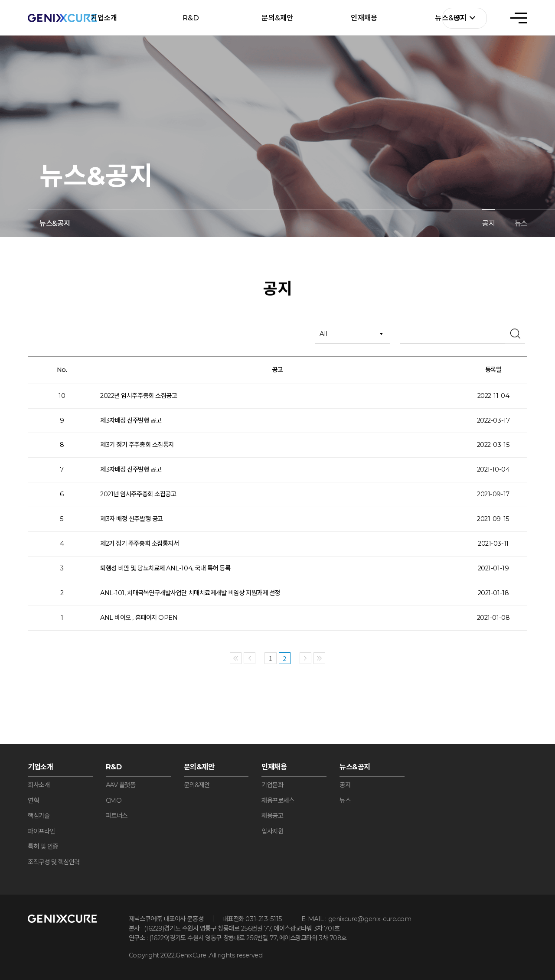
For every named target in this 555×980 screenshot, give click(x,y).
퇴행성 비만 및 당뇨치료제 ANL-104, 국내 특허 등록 (165, 568)
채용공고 (272, 816)
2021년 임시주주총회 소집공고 (138, 494)
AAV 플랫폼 (121, 785)
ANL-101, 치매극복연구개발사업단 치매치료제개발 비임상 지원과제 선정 (190, 593)
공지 (488, 223)
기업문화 (272, 785)
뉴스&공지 (355, 767)
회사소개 (39, 785)
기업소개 (104, 18)
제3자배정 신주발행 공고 (131, 420)
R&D (191, 18)
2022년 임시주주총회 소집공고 (139, 396)
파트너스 (117, 816)
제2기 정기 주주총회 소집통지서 (139, 544)
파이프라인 (41, 831)
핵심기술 (39, 816)
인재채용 (364, 18)
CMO (114, 801)
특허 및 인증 (43, 847)
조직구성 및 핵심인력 (54, 862)
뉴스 (521, 223)
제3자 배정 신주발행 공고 (132, 519)
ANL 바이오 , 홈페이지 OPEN (139, 618)
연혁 (33, 801)
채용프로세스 (278, 801)
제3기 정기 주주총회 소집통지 (137, 445)
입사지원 (272, 831)
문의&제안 (277, 18)
